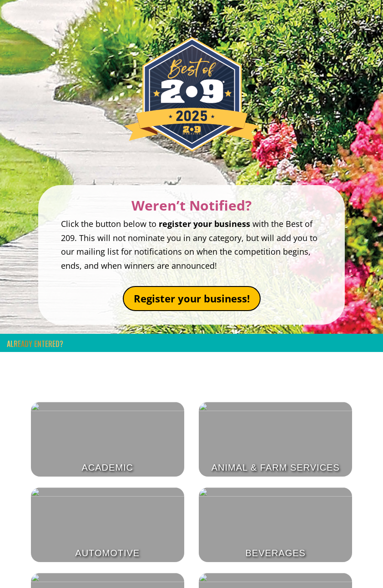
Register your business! (192, 298)
